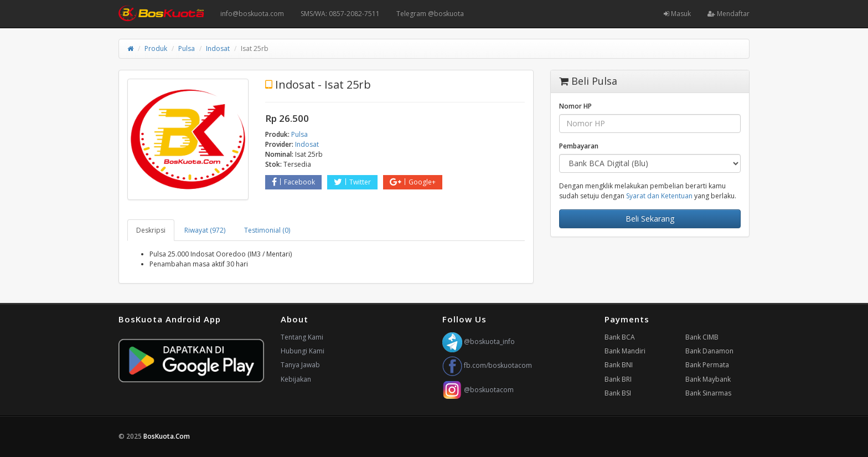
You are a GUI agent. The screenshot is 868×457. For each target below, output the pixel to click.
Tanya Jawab (300, 365)
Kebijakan (296, 379)
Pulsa (187, 48)
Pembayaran (579, 146)
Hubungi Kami (303, 351)
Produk (156, 48)
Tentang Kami (302, 337)
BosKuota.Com (167, 436)
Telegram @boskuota (430, 14)
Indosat (218, 48)
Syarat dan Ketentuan (659, 196)
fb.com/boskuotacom (487, 365)
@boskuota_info (479, 342)
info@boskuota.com (252, 14)
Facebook (293, 182)
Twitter (352, 182)
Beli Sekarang (650, 219)
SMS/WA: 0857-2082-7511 (340, 14)
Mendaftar (728, 14)
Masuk (677, 14)
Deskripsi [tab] (151, 230)
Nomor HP (575, 106)
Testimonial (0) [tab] (267, 230)
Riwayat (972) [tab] (205, 230)
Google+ (413, 182)
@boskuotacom (478, 390)
